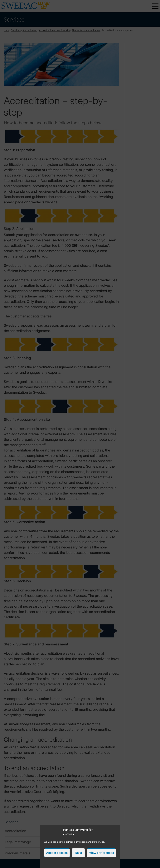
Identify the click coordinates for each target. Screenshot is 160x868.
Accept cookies (57, 853)
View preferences (102, 853)
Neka (78, 853)
